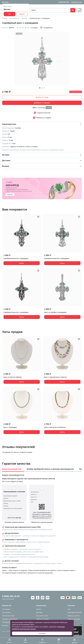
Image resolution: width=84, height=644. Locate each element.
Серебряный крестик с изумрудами (16, 258)
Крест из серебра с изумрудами (55, 312)
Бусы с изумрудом (10, 427)
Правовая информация (10, 619)
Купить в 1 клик (42, 97)
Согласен (42, 633)
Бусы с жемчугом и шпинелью (55, 427)
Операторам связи (8, 616)
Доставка (39, 612)
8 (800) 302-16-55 (64, 2)
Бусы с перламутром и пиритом (55, 377)
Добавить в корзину (42, 103)
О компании (6, 609)
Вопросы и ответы (74, 616)
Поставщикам (7, 622)
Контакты (5, 625)
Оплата (39, 609)
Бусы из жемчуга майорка (13, 377)
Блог (69, 609)
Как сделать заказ (42, 616)
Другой (22, 14)
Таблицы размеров (74, 619)
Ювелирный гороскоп (75, 612)
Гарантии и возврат (43, 619)
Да (9, 14)
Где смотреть (7, 612)
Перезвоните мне (77, 2)
